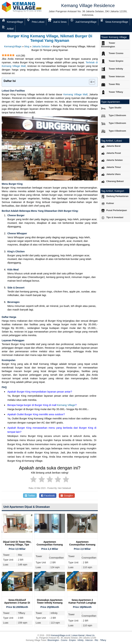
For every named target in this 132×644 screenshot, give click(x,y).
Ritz (97, 640)
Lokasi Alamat (78, 635)
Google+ (67, 496)
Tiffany (103, 640)
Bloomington (53, 640)
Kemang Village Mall (75, 94)
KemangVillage (13, 46)
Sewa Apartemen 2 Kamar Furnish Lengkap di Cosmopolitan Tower (82, 603)
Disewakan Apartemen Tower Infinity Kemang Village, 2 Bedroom (50, 603)
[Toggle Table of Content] (90, 82)
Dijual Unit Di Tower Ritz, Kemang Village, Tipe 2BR (17, 545)
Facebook (48, 496)
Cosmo (64, 640)
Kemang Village (66, 405)
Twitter (30, 496)
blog (27, 46)
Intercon (89, 640)
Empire (73, 640)
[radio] (33, 480)
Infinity (81, 640)
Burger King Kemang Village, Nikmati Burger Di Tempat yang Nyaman (50, 38)
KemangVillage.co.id (61, 635)
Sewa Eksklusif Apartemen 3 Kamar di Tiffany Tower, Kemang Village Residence (17, 604)
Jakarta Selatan (41, 46)
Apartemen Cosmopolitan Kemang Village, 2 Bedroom (50, 545)
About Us (90, 635)
